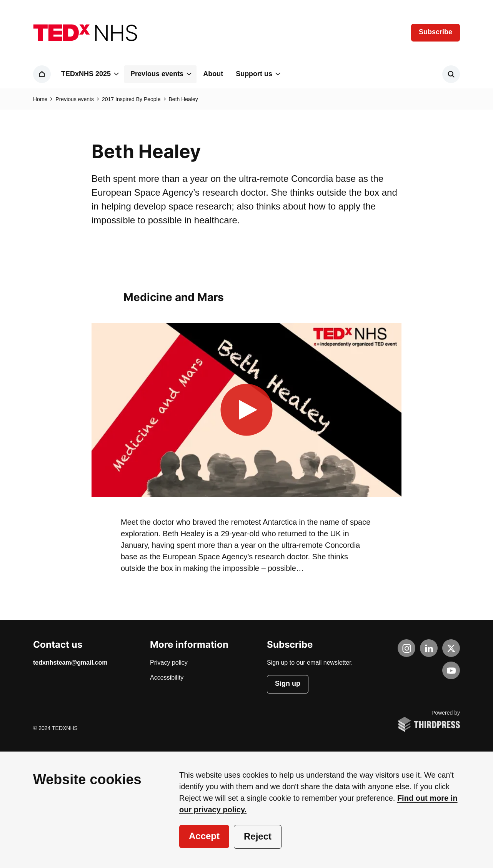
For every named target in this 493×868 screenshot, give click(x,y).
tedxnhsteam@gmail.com (70, 663)
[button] (89, 74)
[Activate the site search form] (451, 74)
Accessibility (167, 678)
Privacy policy (169, 663)
